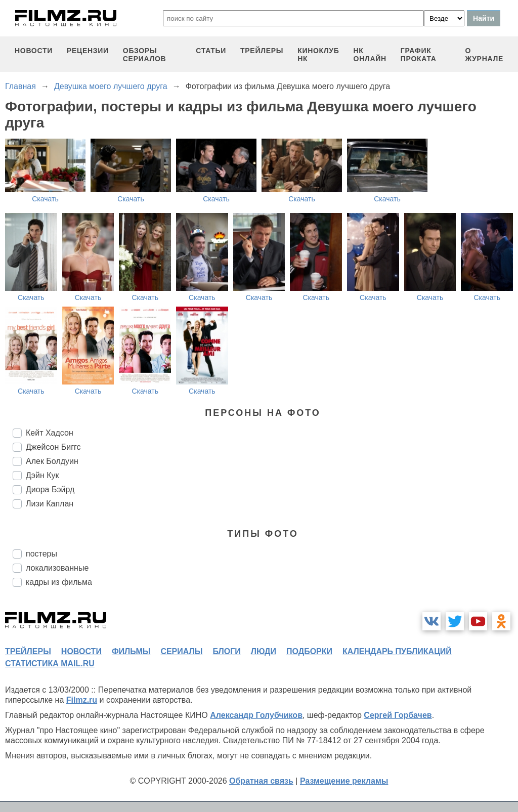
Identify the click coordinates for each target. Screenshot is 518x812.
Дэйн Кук (42, 475)
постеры (41, 554)
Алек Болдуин (52, 461)
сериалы (181, 651)
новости (34, 51)
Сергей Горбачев (398, 715)
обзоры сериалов (145, 55)
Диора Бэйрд (50, 489)
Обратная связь (261, 781)
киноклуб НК (318, 55)
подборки (309, 651)
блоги (226, 651)
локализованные (57, 568)
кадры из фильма (59, 582)
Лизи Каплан (50, 504)
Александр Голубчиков (256, 715)
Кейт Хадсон (50, 433)
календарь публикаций (397, 651)
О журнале (484, 55)
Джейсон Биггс (53, 447)
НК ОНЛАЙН (370, 55)
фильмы (131, 651)
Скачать (45, 199)
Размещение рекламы (344, 781)
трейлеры (262, 51)
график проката (419, 55)
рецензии (88, 51)
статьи (211, 51)
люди (264, 651)
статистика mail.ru (50, 664)
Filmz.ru (82, 700)
